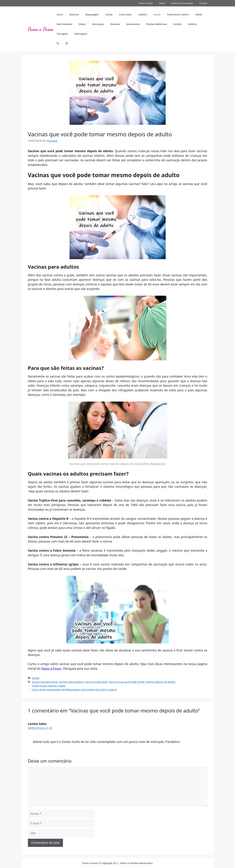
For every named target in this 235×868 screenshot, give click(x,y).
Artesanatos (133, 24)
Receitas (115, 24)
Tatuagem (62, 34)
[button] (58, 43)
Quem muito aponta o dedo (49, 686)
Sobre (162, 3)
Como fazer (125, 14)
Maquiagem (92, 14)
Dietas (82, 24)
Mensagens (81, 34)
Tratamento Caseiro (178, 14)
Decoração (98, 24)
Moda (199, 14)
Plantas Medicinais (157, 24)
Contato (203, 3)
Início (60, 14)
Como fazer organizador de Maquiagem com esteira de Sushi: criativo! (74, 690)
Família (177, 24)
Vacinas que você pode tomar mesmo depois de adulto (142, 682)
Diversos (74, 14)
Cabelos (143, 14)
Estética (192, 24)
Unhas (109, 14)
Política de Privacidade (182, 3)
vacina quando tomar (45, 682)
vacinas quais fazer (96, 682)
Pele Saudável (64, 24)
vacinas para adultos (71, 682)
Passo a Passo (146, 3)
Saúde (157, 14)
